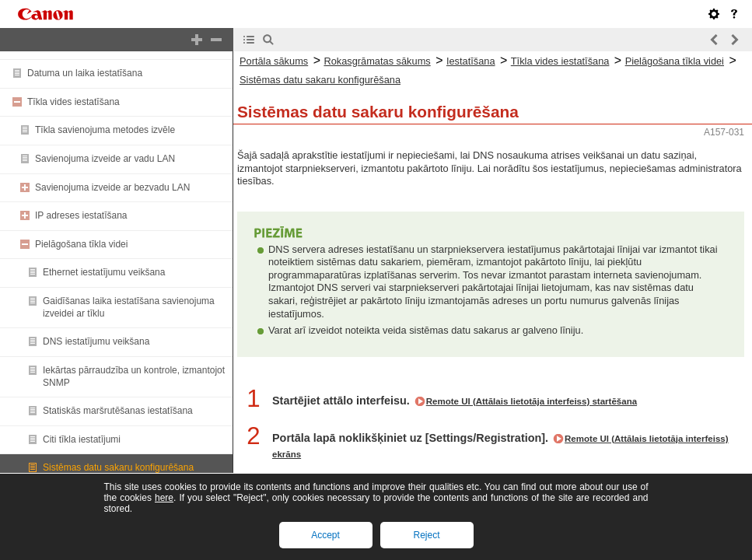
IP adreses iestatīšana (81, 215)
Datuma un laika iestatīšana (85, 73)
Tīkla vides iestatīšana (73, 102)
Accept (325, 535)
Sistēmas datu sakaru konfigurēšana (118, 467)
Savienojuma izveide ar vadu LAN (105, 159)
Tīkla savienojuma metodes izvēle (105, 130)
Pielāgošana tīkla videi (81, 244)
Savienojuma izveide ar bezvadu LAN (112, 187)
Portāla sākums (274, 61)
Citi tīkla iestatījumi (82, 439)
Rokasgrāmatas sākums (377, 61)
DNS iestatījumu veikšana (96, 341)
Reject (426, 535)
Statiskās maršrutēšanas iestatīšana (118, 411)
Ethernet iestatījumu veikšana (104, 272)
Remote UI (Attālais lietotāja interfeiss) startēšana (532, 401)
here (164, 498)
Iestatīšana (471, 61)
